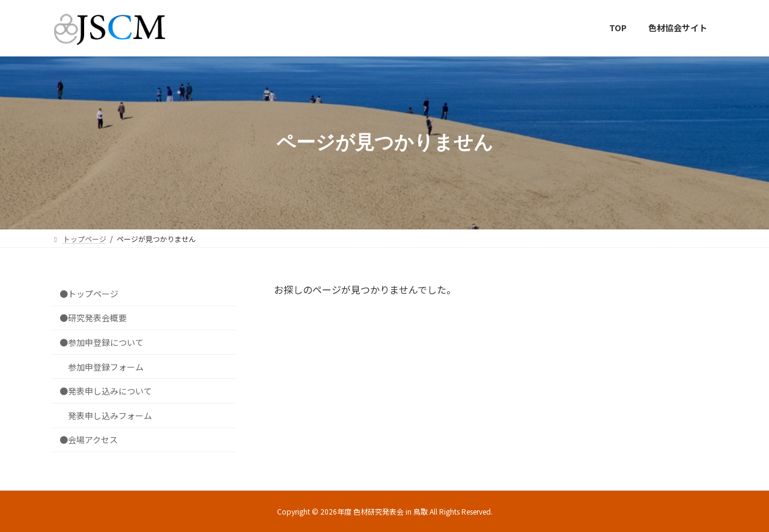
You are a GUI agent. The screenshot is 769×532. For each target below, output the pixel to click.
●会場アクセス (89, 440)
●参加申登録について (102, 342)
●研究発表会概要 (93, 318)
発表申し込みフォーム (110, 415)
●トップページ (89, 293)
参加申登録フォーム (106, 366)
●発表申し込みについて (106, 391)
